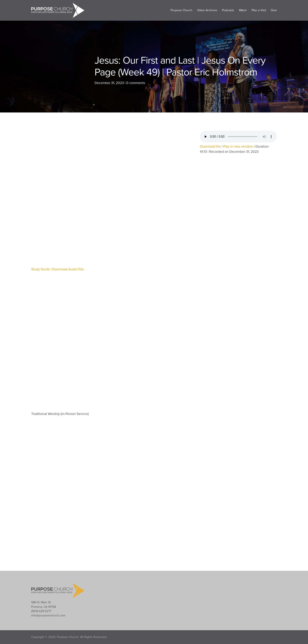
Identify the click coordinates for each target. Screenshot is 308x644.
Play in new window (238, 147)
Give (274, 10)
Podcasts (228, 10)
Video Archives (207, 10)
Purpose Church (181, 10)
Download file (210, 147)
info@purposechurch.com (48, 615)
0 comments (136, 83)
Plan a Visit (259, 10)
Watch (243, 10)
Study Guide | (42, 269)
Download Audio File (68, 269)
